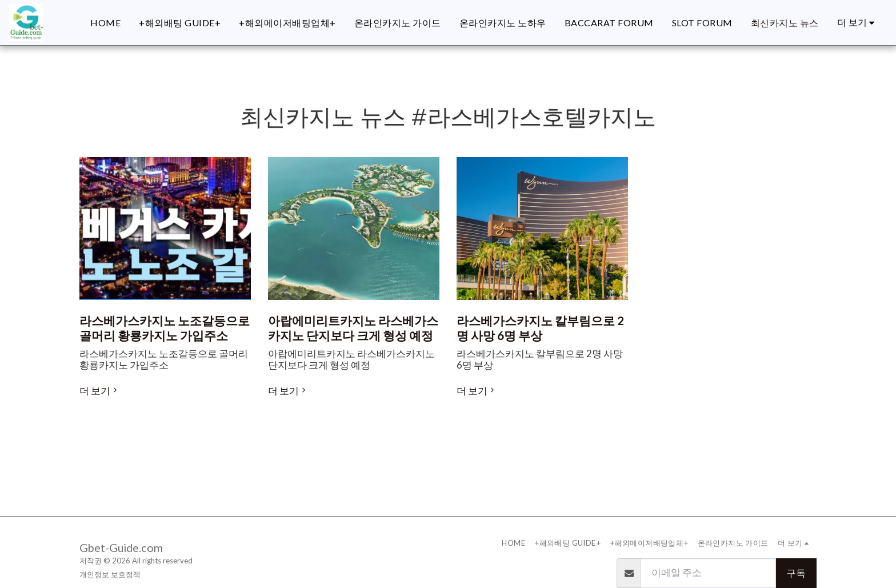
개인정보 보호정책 (110, 574)
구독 (796, 573)
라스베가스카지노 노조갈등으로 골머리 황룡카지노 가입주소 (165, 328)
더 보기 (100, 391)
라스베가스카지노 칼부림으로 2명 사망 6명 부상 (540, 328)
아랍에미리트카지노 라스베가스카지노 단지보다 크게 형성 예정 (353, 328)
